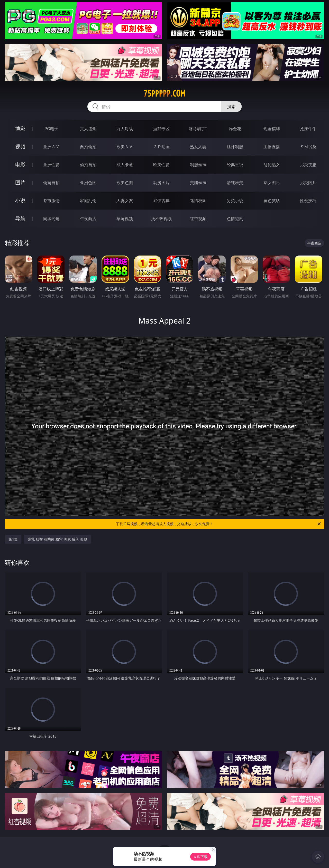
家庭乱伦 (88, 201)
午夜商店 (88, 219)
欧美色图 (125, 183)
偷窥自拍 (51, 183)
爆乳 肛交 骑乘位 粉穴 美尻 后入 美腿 (57, 539)
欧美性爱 (161, 165)
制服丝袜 (198, 165)
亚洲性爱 (51, 165)
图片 (20, 182)
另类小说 (235, 201)
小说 (20, 200)
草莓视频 (125, 219)
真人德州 (88, 129)
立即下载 (200, 857)
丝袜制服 (235, 147)
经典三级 (235, 165)
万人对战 (125, 129)
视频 (20, 147)
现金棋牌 (272, 129)
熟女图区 (272, 183)
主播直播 (272, 147)
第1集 (13, 539)
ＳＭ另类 (308, 147)
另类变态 (308, 165)
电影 (20, 164)
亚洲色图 (88, 183)
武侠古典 (161, 201)
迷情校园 (198, 201)
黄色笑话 (272, 201)
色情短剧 (235, 219)
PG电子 (51, 129)
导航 (20, 218)
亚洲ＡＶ (51, 147)
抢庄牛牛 (308, 129)
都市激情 (51, 201)
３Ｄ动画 (161, 147)
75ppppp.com (164, 93)
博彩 (20, 129)
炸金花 (235, 129)
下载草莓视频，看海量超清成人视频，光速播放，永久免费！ (219, 524)
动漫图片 (161, 183)
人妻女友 (125, 201)
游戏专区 (161, 129)
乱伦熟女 (272, 165)
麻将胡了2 (198, 129)
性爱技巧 (308, 201)
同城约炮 (51, 219)
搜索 (231, 107)
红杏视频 (198, 219)
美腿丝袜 (198, 183)
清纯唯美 (235, 183)
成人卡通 (125, 165)
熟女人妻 (198, 147)
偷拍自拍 (88, 165)
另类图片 (308, 183)
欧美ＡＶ (125, 147)
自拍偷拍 (88, 147)
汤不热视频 (161, 219)
